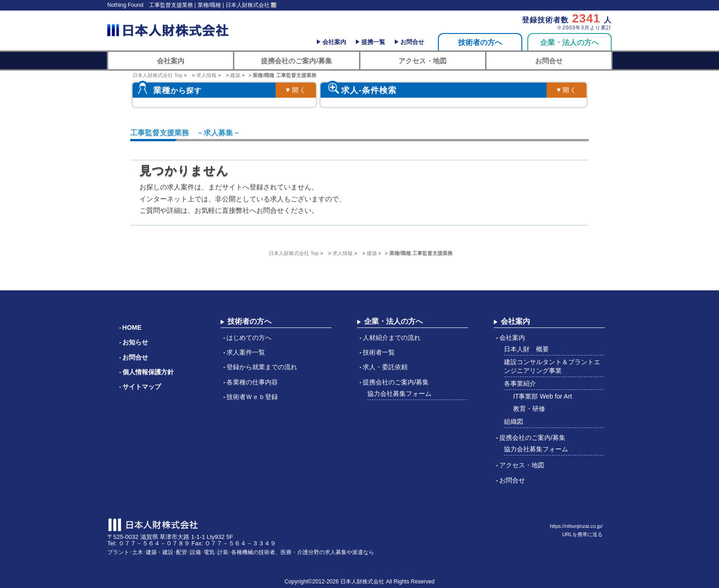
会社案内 (334, 42)
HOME (132, 327)
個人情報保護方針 (148, 372)
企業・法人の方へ (570, 42)
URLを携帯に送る (582, 534)
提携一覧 (373, 42)
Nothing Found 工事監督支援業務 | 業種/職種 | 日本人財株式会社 (188, 5)
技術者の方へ (480, 42)
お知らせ (135, 342)
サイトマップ (142, 387)
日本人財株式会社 (362, 582)
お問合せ (412, 42)
